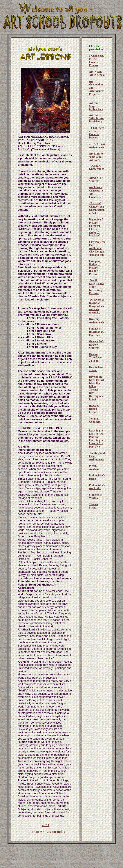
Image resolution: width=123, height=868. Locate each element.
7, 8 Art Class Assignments (97, 146)
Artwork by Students (96, 179)
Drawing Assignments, (97, 321)
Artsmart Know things (96, 167)
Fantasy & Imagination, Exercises (97, 332)
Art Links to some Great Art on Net (96, 157)
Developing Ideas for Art (97, 378)
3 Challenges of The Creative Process (96, 60)
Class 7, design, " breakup (94, 232)
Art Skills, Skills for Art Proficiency (97, 118)
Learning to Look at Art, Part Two (96, 443)
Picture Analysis (94, 467)
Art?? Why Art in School (97, 73)
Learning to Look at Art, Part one (96, 434)
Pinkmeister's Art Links (97, 487)
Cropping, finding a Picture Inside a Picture (95, 268)
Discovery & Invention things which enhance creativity (97, 306)
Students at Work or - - (96, 496)
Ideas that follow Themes (95, 386)
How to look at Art (96, 369)
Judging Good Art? (95, 420)
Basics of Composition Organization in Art (97, 208)
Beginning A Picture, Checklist (96, 223)
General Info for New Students (97, 345)
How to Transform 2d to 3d (95, 358)
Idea (92, 393)
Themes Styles (94, 506)
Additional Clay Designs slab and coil (97, 252)
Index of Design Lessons (94, 409)
